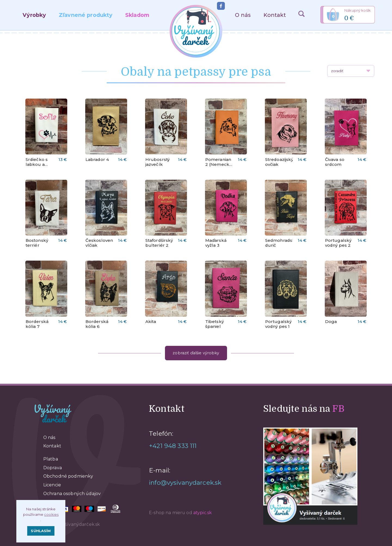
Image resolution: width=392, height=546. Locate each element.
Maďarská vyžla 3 (216, 243)
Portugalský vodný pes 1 (278, 324)
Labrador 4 (97, 160)
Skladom (137, 15)
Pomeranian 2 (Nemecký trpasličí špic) (218, 167)
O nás (243, 15)
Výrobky (34, 15)
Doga (331, 322)
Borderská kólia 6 (97, 324)
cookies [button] (51, 514)
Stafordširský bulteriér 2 (159, 243)
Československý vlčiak (103, 243)
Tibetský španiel (215, 324)
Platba (51, 459)
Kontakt (275, 15)
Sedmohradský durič (281, 243)
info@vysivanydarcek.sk (185, 483)
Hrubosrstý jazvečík (157, 162)
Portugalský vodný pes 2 (338, 243)
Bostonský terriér (37, 243)
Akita (151, 322)
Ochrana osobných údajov (72, 494)
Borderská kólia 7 (37, 324)
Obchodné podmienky (68, 476)
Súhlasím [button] (41, 531)
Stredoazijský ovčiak (279, 162)
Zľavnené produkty (86, 15)
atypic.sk (203, 513)
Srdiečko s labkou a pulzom (37, 164)
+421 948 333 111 (173, 446)
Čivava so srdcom (335, 162)
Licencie (52, 485)
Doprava (53, 468)
